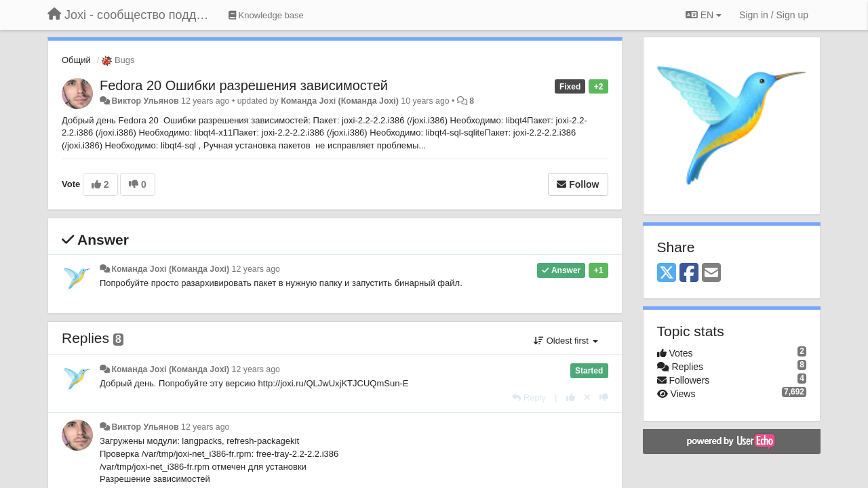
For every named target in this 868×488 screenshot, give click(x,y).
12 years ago (256, 269)
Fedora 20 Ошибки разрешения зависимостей (244, 85)
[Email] (711, 273)
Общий (76, 60)
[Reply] (529, 398)
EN (704, 15)
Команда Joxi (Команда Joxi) (340, 101)
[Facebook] (689, 273)
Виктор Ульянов (145, 101)
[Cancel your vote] (587, 398)
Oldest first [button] (566, 341)
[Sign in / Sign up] (774, 15)
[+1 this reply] (571, 398)
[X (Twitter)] (667, 273)
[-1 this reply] (604, 398)
